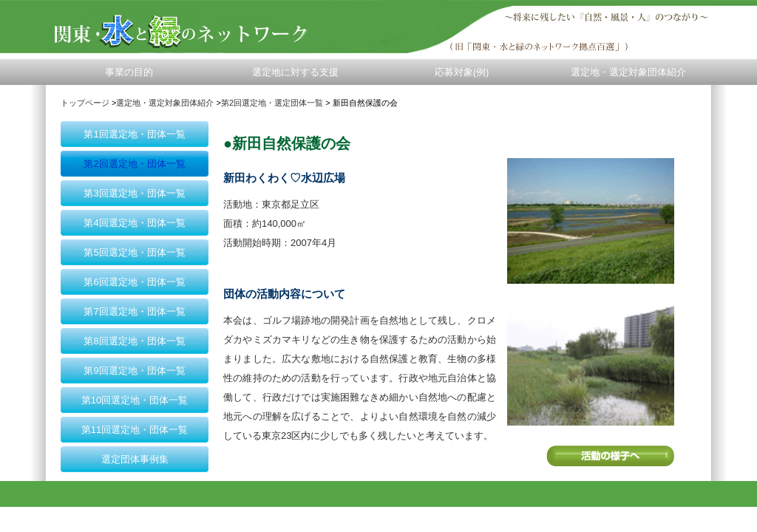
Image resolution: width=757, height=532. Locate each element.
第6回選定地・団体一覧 (134, 282)
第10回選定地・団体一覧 (135, 400)
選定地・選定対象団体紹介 (628, 72)
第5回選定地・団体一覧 (134, 252)
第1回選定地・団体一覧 (134, 134)
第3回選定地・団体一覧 (134, 193)
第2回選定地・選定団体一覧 (272, 103)
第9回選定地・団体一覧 (134, 371)
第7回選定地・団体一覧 (134, 311)
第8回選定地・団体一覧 (134, 341)
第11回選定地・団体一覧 (135, 430)
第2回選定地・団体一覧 (134, 164)
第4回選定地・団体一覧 (134, 223)
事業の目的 (129, 72)
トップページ (85, 103)
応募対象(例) (462, 72)
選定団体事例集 (135, 459)
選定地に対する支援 (295, 72)
